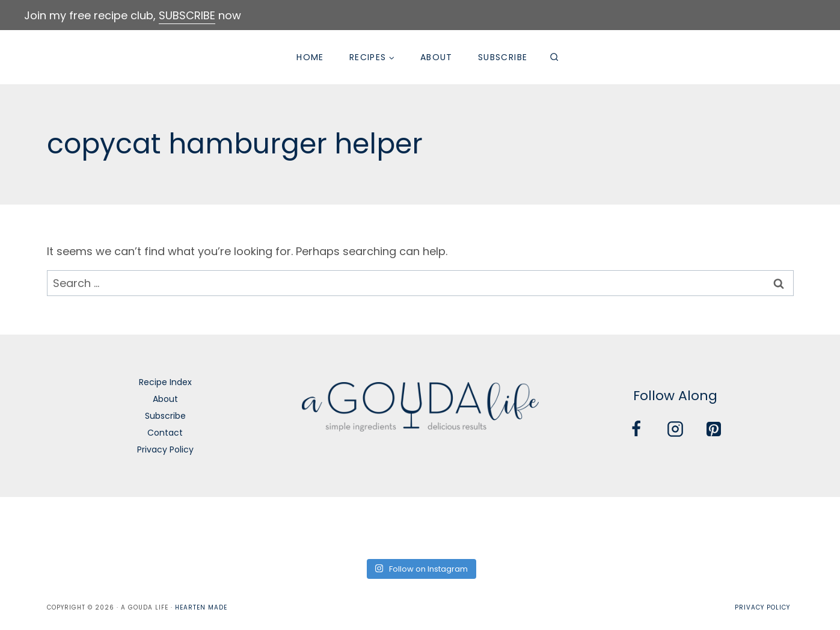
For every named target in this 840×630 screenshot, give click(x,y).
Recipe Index (165, 382)
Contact (165, 433)
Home (310, 57)
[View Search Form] (554, 57)
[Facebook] (636, 429)
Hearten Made (201, 607)
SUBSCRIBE (187, 15)
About (437, 57)
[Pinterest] (714, 429)
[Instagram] (675, 429)
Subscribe (503, 57)
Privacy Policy (165, 449)
